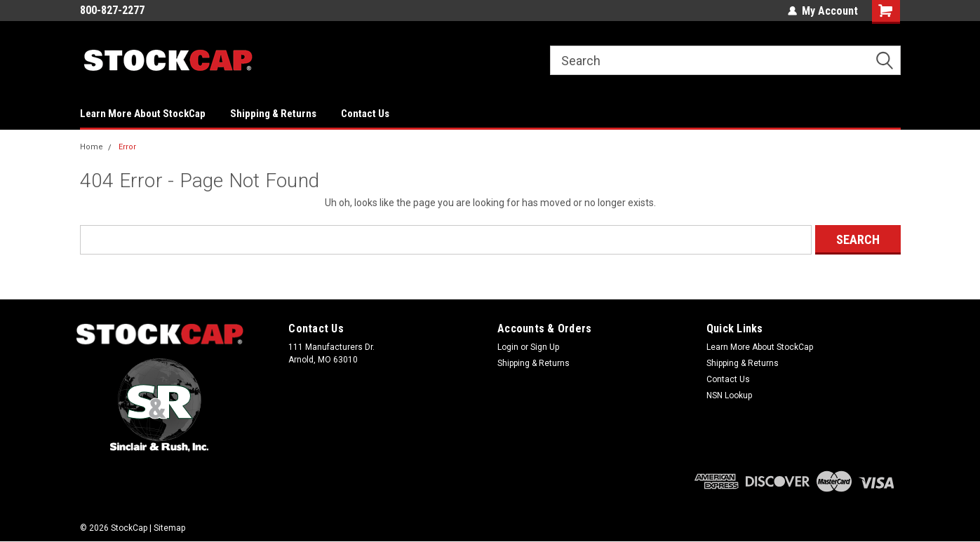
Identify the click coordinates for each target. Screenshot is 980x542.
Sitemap (169, 528)
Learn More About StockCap (143, 114)
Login (508, 347)
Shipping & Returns (273, 114)
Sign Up (545, 347)
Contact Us (365, 114)
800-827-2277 (112, 10)
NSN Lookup (729, 395)
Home (92, 147)
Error (127, 147)
